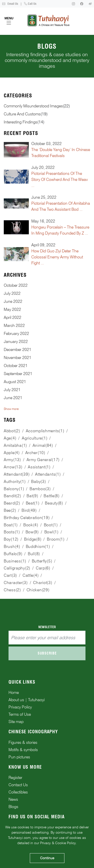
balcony (14, 489)
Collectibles (18, 792)
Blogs (13, 807)
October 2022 (16, 285)
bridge (33, 539)
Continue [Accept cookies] (47, 858)
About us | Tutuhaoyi (27, 700)
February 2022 (16, 334)
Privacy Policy (20, 707)
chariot (43, 583)
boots (12, 532)
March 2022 (14, 325)
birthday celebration (27, 518)
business (15, 561)
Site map (16, 722)
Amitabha (15, 445)
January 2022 (16, 342)
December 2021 (18, 350)
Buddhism (38, 547)
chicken (38, 590)
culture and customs (22, 114)
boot (51, 525)
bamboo (40, 489)
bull (34, 554)
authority (15, 482)
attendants (48, 474)
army (12, 460)
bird (29, 510)
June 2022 (13, 301)
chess (12, 590)
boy (11, 539)
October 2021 (16, 366)
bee (10, 510)
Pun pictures (19, 757)
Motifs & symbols (23, 750)
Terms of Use (20, 714)
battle (52, 496)
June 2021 (13, 398)
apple (12, 453)
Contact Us (18, 785)
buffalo (13, 554)
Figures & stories (23, 742)
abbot (12, 431)
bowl (52, 532)
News (13, 799)
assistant (39, 467)
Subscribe (47, 653)
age (10, 438)
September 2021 (18, 374)
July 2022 (12, 293)
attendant (17, 474)
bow (32, 532)
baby (38, 482)
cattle (31, 575)
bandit (13, 496)
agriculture (35, 438)
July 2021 (12, 390)
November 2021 (18, 358)
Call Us (30, 4)
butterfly (42, 561)
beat (33, 503)
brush (12, 547)
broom (56, 539)
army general (43, 460)
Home (14, 693)
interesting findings (21, 122)
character (16, 583)
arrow (13, 467)
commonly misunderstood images (33, 106)
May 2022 (12, 309)
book (31, 525)
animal (43, 445)
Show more (11, 409)
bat (32, 496)
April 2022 (13, 317)
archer (35, 453)
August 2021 (15, 382)
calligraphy (17, 568)
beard (12, 503)
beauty (54, 503)
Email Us (10, 4)
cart (10, 575)
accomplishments (45, 431)
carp (43, 568)
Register (15, 778)
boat (11, 525)
